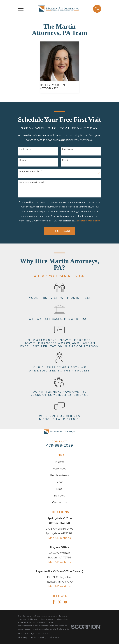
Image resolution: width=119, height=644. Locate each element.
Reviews (59, 496)
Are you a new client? (31, 172)
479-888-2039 (60, 445)
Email (65, 160)
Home (60, 462)
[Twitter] (59, 602)
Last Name (68, 149)
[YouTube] (65, 602)
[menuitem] (23, 637)
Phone (23, 160)
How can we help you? (32, 183)
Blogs (60, 482)
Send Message (59, 231)
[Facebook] (54, 602)
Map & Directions (60, 538)
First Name (25, 149)
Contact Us (60, 502)
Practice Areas (59, 475)
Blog (59, 489)
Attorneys (60, 469)
